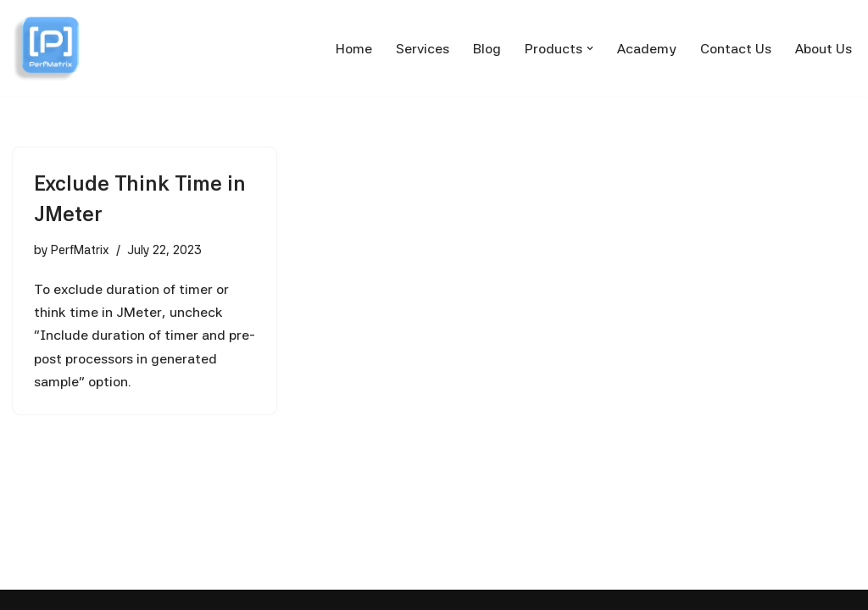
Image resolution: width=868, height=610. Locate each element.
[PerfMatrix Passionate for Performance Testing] (47, 48)
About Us (823, 49)
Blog (487, 49)
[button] (590, 48)
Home (354, 49)
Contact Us (736, 49)
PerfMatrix (80, 250)
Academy (647, 49)
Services (423, 49)
